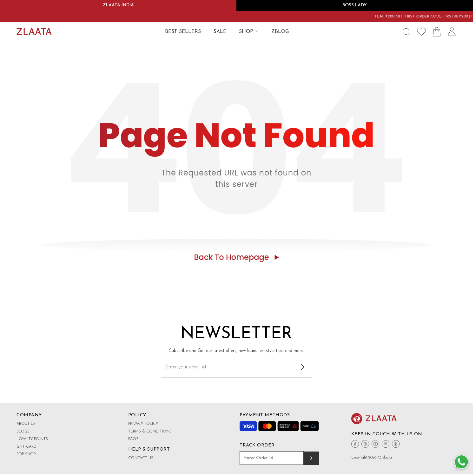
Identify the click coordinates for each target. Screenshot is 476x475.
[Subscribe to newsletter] (303, 367)
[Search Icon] (406, 32)
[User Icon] (452, 32)
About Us (26, 424)
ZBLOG (280, 32)
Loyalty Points (32, 439)
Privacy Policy (143, 424)
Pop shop (26, 454)
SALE (220, 32)
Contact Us (141, 458)
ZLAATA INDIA (118, 5)
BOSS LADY (355, 5)
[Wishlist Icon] (421, 32)
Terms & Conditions (150, 432)
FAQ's (133, 439)
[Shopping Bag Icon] (437, 32)
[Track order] (311, 458)
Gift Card (26, 447)
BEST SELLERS (183, 32)
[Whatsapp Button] (461, 462)
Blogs (23, 432)
